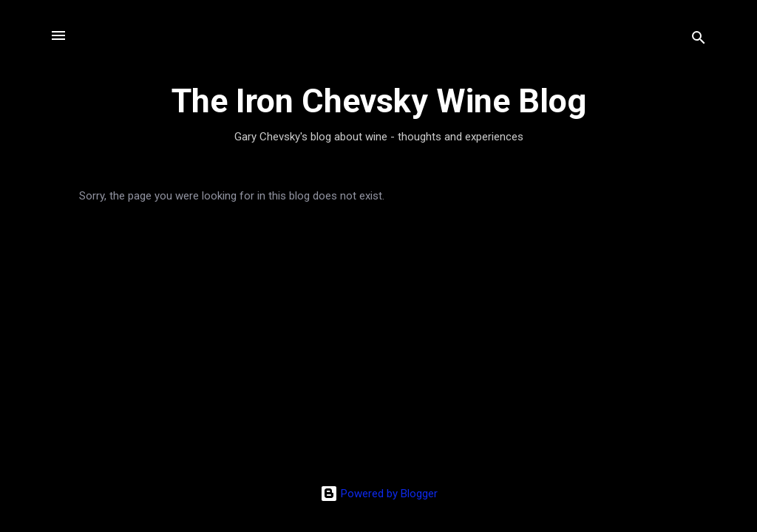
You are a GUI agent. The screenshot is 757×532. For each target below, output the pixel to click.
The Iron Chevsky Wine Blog (379, 101)
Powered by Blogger (379, 494)
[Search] (699, 40)
